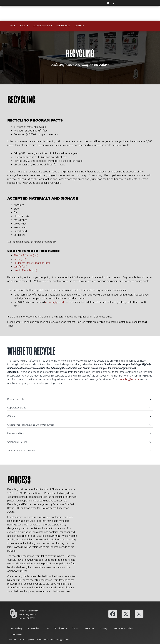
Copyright (105, 628)
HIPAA (46, 628)
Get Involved (63, 26)
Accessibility (17, 628)
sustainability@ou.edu (59, 640)
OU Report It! (16, 635)
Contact (79, 26)
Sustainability (33, 628)
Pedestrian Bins (79, 433)
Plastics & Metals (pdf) (26, 255)
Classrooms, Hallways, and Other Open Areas (79, 425)
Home (12, 26)
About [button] (23, 26)
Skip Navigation (0, 6)
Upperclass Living (79, 408)
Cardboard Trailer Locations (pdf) (32, 263)
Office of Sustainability (29, 611)
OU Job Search (60, 628)
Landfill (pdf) (20, 267)
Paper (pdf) (20, 259)
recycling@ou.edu (55, 302)
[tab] (80, 398)
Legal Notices (90, 628)
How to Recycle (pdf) (25, 270)
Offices (79, 416)
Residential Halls (79, 399)
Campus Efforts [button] (41, 26)
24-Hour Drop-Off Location (79, 451)
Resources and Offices (124, 628)
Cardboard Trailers (79, 442)
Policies (75, 628)
